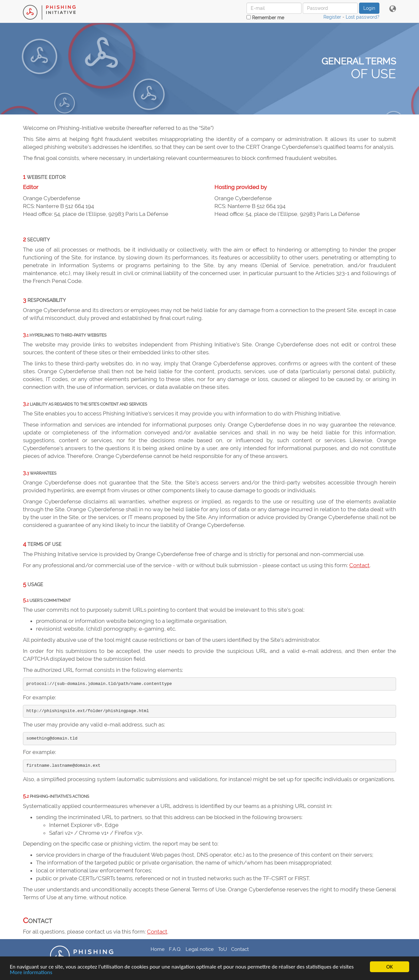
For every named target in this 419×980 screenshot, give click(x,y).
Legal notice (200, 949)
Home (158, 949)
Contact (359, 565)
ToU (222, 949)
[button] (393, 9)
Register (332, 17)
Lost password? (363, 17)
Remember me (265, 18)
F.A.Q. (175, 949)
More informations (31, 973)
